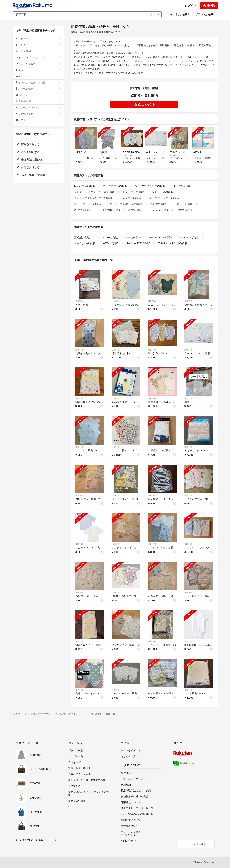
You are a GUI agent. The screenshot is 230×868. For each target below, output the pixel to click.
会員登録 (209, 6)
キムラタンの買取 (85, 243)
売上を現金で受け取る (32, 175)
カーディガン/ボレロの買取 (126, 204)
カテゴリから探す (180, 14)
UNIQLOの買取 (190, 237)
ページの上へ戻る (196, 844)
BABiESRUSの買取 (161, 237)
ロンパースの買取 (85, 186)
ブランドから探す (205, 14)
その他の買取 (184, 210)
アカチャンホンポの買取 (172, 243)
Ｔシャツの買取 (182, 186)
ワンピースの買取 (163, 192)
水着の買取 (135, 210)
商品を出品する (28, 144)
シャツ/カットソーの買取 (150, 186)
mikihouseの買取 (108, 237)
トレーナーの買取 (133, 192)
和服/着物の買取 (111, 210)
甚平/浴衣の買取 (84, 210)
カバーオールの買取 (115, 186)
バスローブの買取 (131, 198)
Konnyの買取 (134, 237)
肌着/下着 (79, 301)
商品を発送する (28, 167)
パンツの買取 (158, 204)
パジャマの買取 (159, 210)
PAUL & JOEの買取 (138, 243)
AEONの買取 (111, 243)
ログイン (190, 6)
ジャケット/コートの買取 (164, 198)
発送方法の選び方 (30, 160)
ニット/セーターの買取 (88, 204)
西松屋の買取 (82, 237)
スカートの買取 (183, 204)
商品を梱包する (28, 152)
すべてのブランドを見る (29, 840)
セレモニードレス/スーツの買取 (93, 198)
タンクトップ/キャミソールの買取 (94, 192)
